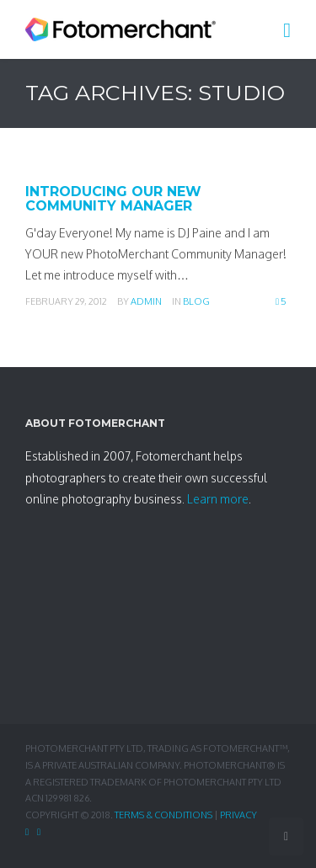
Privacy (238, 815)
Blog (196, 301)
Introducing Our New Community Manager (113, 199)
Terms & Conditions (163, 815)
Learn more (218, 499)
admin (146, 301)
